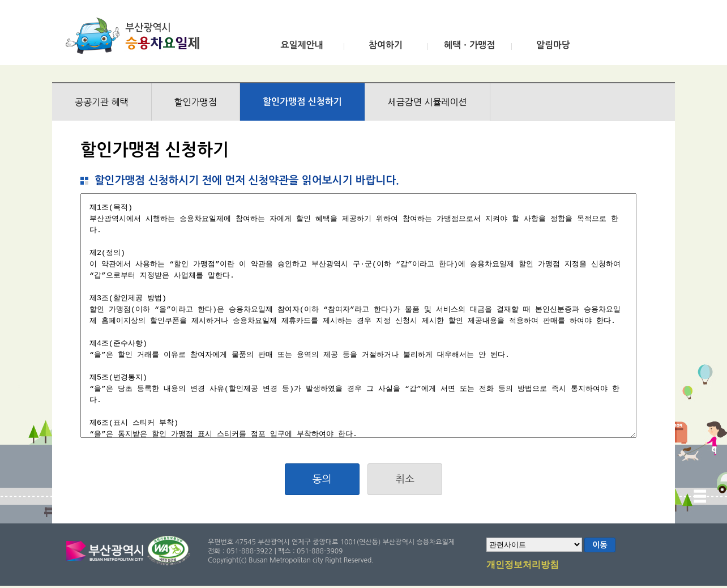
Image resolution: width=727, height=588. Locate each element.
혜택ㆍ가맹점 (469, 45)
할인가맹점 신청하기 (302, 102)
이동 (600, 545)
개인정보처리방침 (523, 565)
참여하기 (386, 45)
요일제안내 (302, 45)
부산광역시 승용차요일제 (136, 36)
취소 (405, 479)
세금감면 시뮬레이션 (427, 102)
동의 (322, 479)
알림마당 (553, 45)
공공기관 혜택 (102, 102)
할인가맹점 (196, 102)
